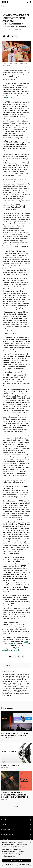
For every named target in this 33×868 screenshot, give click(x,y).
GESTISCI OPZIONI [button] (24, 864)
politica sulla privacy (7, 857)
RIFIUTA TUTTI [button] (9, 864)
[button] (30, 843)
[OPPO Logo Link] (5, 2)
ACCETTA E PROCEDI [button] (16, 860)
